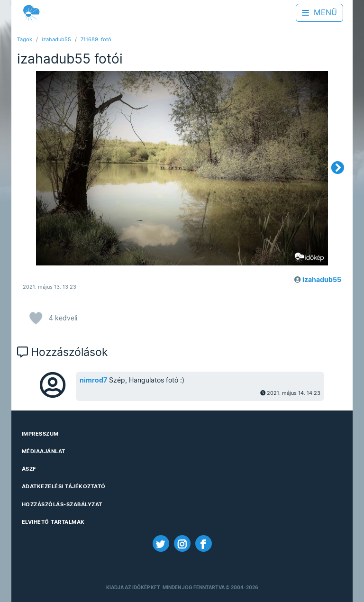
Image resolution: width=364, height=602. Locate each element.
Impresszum (40, 434)
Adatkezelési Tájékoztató (64, 486)
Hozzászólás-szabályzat (62, 504)
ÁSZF (29, 469)
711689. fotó (96, 39)
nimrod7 (93, 380)
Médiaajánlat (44, 451)
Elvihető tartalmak (53, 522)
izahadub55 (56, 39)
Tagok (25, 39)
